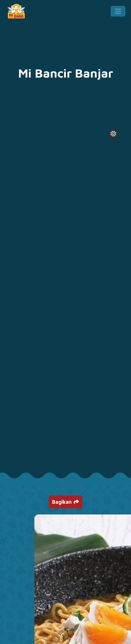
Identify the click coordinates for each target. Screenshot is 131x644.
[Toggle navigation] (118, 11)
